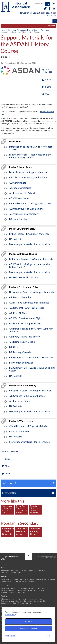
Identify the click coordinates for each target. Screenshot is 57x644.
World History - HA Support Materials (29, 426)
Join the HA (40, 571)
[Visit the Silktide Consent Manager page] (49, 636)
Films (14, 603)
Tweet (47, 94)
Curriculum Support (10, 26)
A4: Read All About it (20, 313)
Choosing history (26, 601)
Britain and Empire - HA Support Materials (31, 259)
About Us (20, 571)
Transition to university (10, 601)
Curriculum (5, 579)
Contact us (38, 13)
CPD (23, 26)
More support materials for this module (29, 244)
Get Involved (29, 571)
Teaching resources (8, 592)
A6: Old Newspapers (20, 198)
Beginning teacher (35, 26)
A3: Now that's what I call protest (26, 308)
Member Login (6, 573)
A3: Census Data (18, 183)
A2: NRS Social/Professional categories (29, 303)
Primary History (18, 581)
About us (52, 16)
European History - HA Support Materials (30, 391)
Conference (30, 581)
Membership (25, 13)
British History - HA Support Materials (29, 234)
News (13, 571)
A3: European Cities (19, 401)
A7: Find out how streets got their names (30, 204)
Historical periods (8, 599)
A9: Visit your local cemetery (24, 214)
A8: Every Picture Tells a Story (24, 337)
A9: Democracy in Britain (22, 342)
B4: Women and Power (21, 363)
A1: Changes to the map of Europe (27, 396)
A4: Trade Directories (20, 188)
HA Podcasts (16, 239)
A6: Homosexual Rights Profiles (25, 324)
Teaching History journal (35, 590)
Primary (7, 21)
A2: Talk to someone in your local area (28, 178)
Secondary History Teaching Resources (34, 30)
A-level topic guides (35, 599)
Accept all (28, 622)
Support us (50, 13)
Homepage (5, 571)
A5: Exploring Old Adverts (23, 193)
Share (46, 87)
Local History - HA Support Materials (28, 172)
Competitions (6, 581)
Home (3, 30)
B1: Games (15, 347)
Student (38, 21)
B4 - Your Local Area (20, 219)
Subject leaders (35, 579)
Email (46, 80)
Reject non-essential (28, 629)
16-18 (24, 599)
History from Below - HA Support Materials (32, 292)
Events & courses (24, 603)
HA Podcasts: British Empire (24, 278)
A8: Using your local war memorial (27, 209)
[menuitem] (7, 21)
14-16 (18, 599)
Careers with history (41, 601)
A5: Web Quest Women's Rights (26, 318)
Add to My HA (47, 71)
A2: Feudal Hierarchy (20, 297)
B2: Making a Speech (20, 352)
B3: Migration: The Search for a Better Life (31, 358)
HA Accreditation (48, 579)
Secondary (23, 21)
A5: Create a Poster (19, 432)
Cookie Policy (11, 615)
